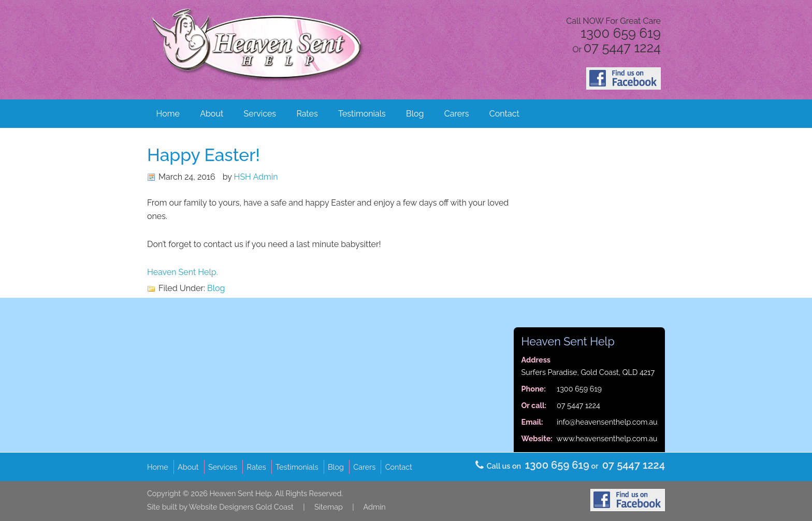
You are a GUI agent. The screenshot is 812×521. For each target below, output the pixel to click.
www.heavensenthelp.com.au (607, 438)
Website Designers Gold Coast (241, 507)
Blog (415, 114)
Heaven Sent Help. (183, 272)
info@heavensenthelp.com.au (607, 422)
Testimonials (362, 114)
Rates (307, 114)
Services (260, 114)
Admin (374, 507)
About (212, 114)
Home (168, 114)
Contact (504, 114)
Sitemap (329, 507)
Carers (457, 114)
